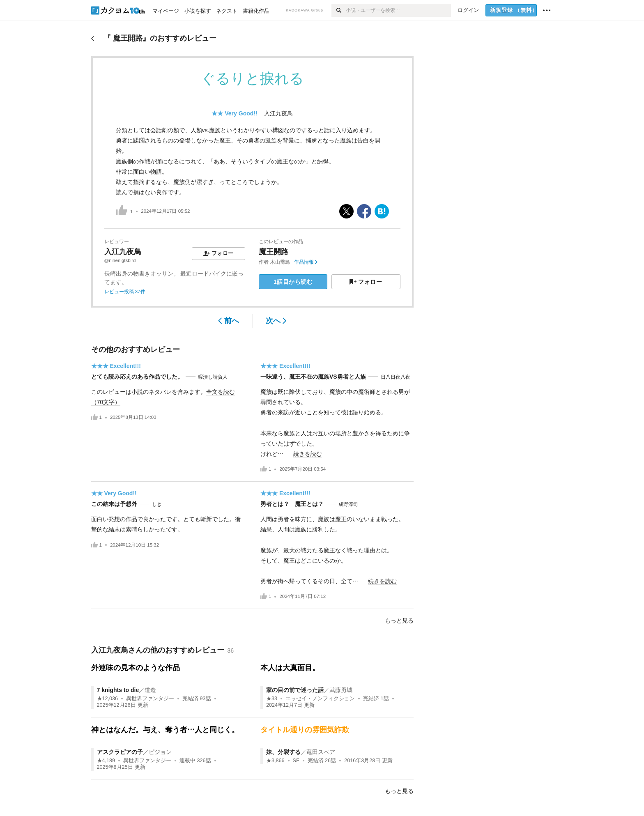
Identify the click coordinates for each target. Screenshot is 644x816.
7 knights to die (118, 690)
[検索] (339, 10)
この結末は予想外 (114, 504)
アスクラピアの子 (120, 752)
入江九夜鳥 (278, 113)
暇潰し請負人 (213, 377)
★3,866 (275, 761)
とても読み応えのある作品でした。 (137, 377)
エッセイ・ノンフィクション (320, 699)
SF (296, 761)
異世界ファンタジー (150, 699)
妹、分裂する (283, 752)
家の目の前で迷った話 (295, 690)
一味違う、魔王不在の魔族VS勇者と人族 (313, 377)
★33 (272, 699)
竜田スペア (321, 752)
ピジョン (160, 752)
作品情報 (306, 262)
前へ (229, 321)
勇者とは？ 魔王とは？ (292, 504)
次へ (276, 321)
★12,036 (108, 699)
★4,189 (106, 761)
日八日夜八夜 (396, 377)
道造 (150, 690)
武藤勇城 (341, 690)
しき (157, 504)
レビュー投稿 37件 (125, 292)
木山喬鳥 (280, 262)
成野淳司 (348, 504)
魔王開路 (274, 252)
